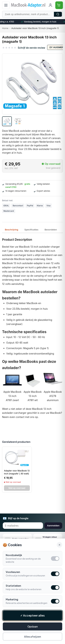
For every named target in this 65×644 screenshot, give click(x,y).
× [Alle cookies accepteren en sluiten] (59, 545)
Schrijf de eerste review (31, 48)
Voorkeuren (13, 572)
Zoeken (58, 14)
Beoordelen (51, 230)
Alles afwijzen (32, 637)
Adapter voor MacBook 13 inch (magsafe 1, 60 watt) (17, 472)
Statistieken (13, 586)
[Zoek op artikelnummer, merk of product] (32, 14)
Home (5, 28)
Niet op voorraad (17, 488)
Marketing (12, 599)
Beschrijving (12, 230)
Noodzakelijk (14, 555)
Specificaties (31, 230)
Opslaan (32, 626)
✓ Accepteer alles (32, 615)
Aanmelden (53, 525)
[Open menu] (6, 5)
